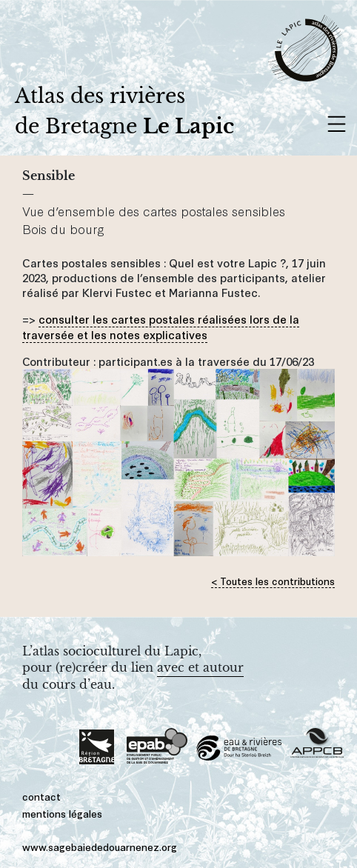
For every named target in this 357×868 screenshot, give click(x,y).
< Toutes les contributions (273, 580)
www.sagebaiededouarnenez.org (100, 846)
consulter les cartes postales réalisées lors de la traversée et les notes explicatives (161, 326)
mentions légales (62, 813)
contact (41, 796)
